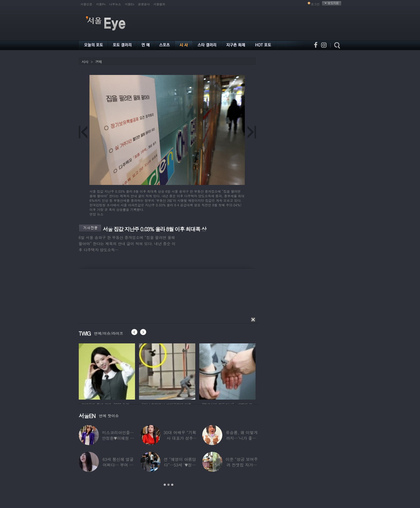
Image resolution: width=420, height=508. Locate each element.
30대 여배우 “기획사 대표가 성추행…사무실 (180, 438)
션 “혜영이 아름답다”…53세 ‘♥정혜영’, (180, 465)
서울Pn (101, 4)
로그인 (315, 4)
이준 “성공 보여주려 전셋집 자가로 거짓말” (242, 465)
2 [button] (168, 485)
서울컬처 (159, 4)
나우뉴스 (115, 4)
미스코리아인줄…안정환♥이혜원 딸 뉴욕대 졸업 (118, 438)
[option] (107, 371)
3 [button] (172, 485)
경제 (99, 62)
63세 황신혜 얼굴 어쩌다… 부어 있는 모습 (118, 465)
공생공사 (144, 4)
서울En (130, 4)
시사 (85, 62)
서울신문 (87, 4)
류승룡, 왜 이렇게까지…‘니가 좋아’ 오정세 (241, 438)
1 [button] (165, 485)
